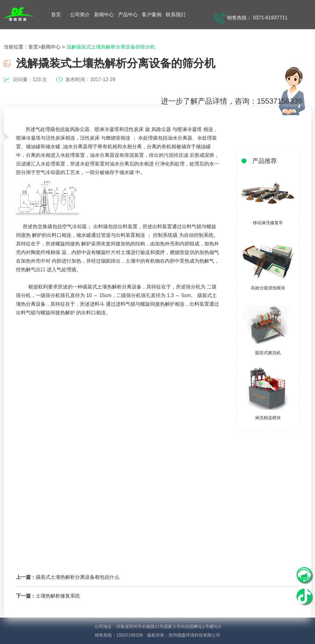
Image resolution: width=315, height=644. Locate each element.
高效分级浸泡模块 (268, 288)
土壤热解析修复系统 (58, 596)
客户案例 (152, 15)
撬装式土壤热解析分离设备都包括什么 (78, 577)
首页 (56, 15)
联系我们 (176, 15)
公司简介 (80, 15)
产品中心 (128, 15)
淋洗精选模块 (268, 418)
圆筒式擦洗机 (268, 353)
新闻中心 (104, 15)
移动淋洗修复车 (268, 223)
